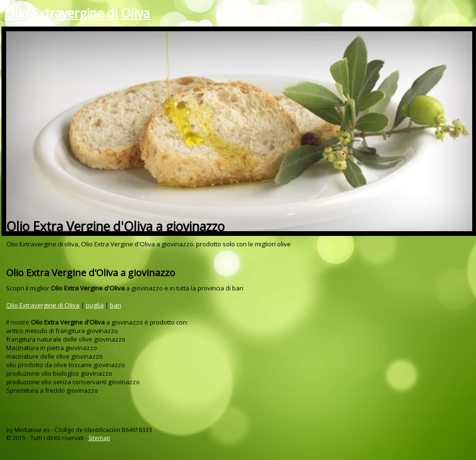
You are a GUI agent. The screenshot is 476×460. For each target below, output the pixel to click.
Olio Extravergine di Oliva (77, 13)
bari (116, 305)
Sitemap (99, 438)
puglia (95, 305)
